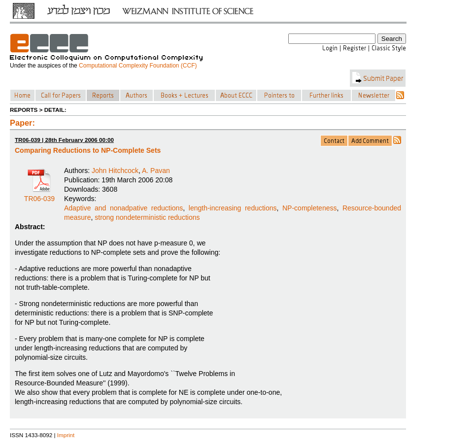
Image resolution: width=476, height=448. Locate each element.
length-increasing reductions (233, 208)
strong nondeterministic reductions (147, 217)
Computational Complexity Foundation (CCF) (138, 66)
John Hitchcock (115, 171)
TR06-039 (39, 195)
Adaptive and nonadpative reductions (123, 208)
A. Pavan (156, 171)
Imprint (66, 435)
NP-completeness (310, 208)
